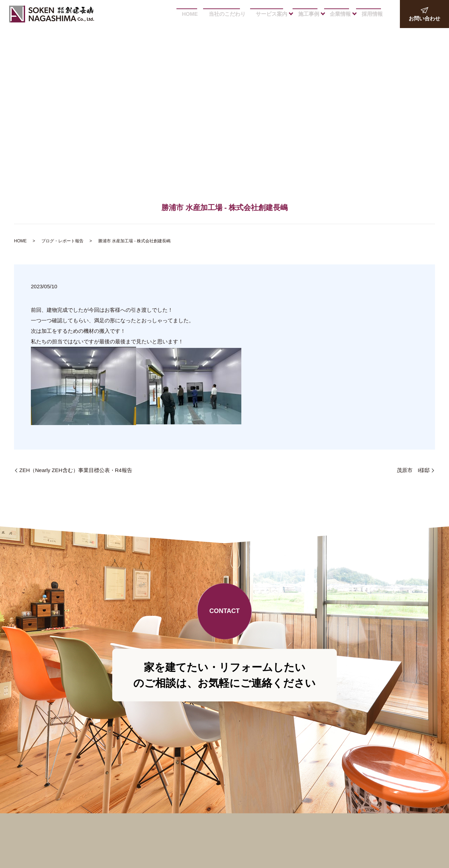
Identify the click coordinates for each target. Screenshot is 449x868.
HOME (186, 14)
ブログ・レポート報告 (62, 241)
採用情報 (371, 14)
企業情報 (339, 14)
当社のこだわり (225, 14)
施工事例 (306, 14)
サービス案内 (268, 14)
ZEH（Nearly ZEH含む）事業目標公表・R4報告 (76, 470)
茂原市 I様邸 (413, 470)
